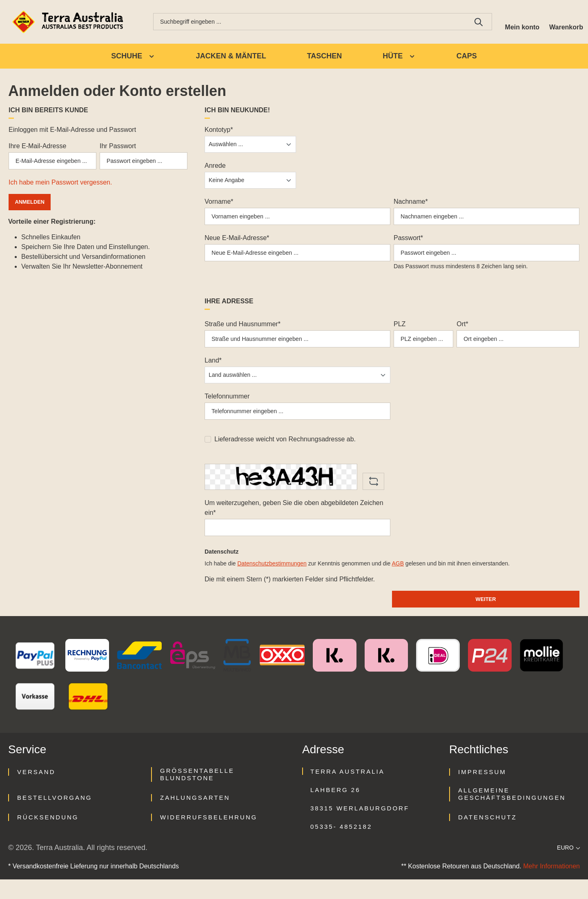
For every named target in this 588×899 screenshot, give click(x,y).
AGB (398, 581)
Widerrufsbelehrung (209, 837)
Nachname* (411, 203)
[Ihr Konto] (517, 22)
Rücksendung (48, 837)
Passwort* (408, 243)
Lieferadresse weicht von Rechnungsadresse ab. (285, 453)
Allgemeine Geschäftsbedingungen (512, 813)
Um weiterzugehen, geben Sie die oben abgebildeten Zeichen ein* (294, 522)
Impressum (482, 791)
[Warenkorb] (565, 22)
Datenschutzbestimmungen (272, 581)
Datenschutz (488, 837)
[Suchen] (472, 22)
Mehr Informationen (551, 886)
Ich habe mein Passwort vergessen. (60, 187)
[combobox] (306, 22)
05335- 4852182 (341, 846)
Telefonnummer (227, 407)
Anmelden (32, 207)
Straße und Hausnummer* (243, 332)
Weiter (486, 618)
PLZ (400, 332)
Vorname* (219, 203)
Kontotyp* (219, 131)
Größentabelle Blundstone (197, 794)
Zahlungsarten (195, 817)
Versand (36, 791)
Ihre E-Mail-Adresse (37, 148)
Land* (213, 371)
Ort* (462, 332)
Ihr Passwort (118, 148)
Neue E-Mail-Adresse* (237, 243)
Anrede (215, 167)
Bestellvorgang (55, 817)
